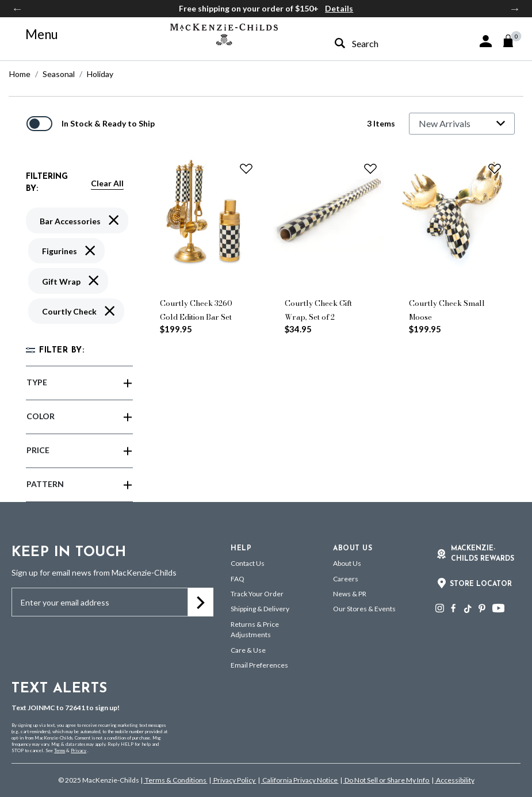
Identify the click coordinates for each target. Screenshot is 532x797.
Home (20, 74)
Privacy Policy (234, 780)
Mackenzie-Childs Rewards (483, 554)
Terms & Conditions (176, 780)
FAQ (238, 579)
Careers (346, 579)
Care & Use (248, 650)
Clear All (107, 183)
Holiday (100, 74)
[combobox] (380, 43)
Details (339, 8)
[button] (486, 41)
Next (515, 9)
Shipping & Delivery (260, 609)
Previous (17, 9)
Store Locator (481, 584)
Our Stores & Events (364, 609)
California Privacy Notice (300, 780)
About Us (347, 563)
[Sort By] (462, 124)
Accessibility (455, 780)
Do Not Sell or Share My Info (387, 780)
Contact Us (248, 563)
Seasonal (59, 74)
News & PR (350, 594)
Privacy (79, 750)
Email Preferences (259, 665)
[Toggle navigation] (35, 35)
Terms (60, 750)
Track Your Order (257, 594)
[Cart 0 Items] (513, 41)
